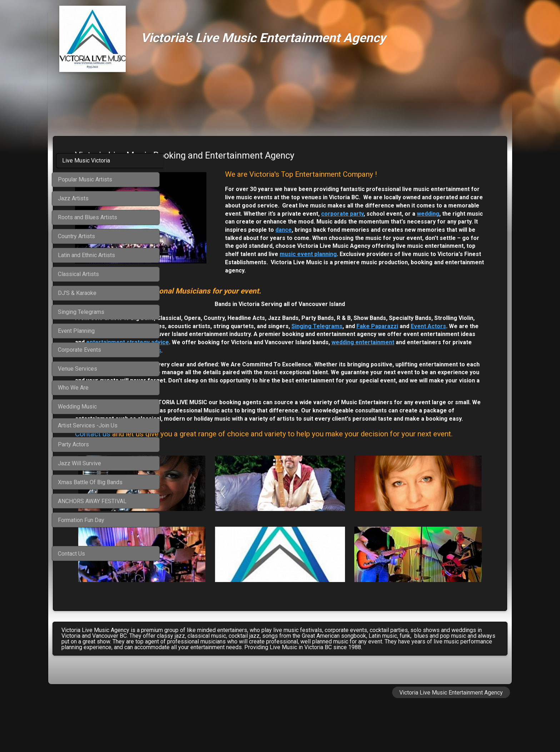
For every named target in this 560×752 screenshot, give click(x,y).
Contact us (203, 474)
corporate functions (404, 367)
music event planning (268, 270)
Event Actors (346, 342)
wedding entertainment (235, 367)
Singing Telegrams (234, 342)
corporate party (445, 222)
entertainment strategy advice (294, 359)
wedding (357, 230)
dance (354, 246)
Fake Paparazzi (294, 342)
